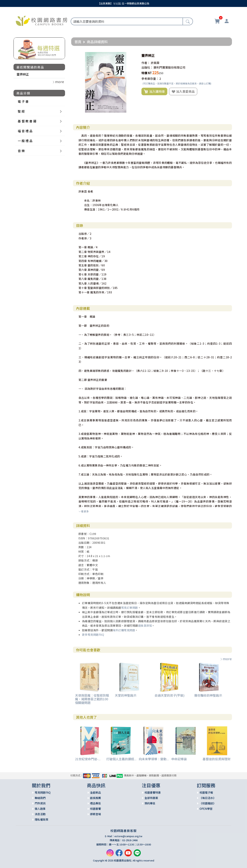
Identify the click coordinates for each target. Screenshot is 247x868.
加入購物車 (154, 92)
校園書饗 (96, 809)
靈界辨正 (23, 74)
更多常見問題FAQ (93, 635)
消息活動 (40, 814)
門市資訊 (40, 803)
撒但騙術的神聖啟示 (208, 695)
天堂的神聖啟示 (126, 695)
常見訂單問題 (130, 608)
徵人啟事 (40, 809)
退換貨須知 (145, 626)
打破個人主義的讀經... (121, 759)
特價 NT (147, 73)
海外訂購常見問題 (124, 630)
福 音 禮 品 (25, 131)
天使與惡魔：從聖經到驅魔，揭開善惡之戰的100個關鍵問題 (92, 699)
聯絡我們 (40, 798)
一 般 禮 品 (25, 141)
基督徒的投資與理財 (217, 759)
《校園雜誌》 (208, 803)
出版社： (147, 67)
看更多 (84, 511)
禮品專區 (96, 803)
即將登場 (96, 814)
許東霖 (155, 63)
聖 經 (21, 111)
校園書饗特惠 (153, 792)
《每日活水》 (208, 798)
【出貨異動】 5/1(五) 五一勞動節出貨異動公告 (124, 3)
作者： (146, 63)
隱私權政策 (41, 819)
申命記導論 (179, 759)
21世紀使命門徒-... (88, 759)
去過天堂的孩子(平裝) (170, 695)
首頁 (78, 42)
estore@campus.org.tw (128, 836)
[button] (133, 56)
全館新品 (96, 792)
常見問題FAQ (43, 792)
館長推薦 (96, 798)
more (226, 659)
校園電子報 (206, 792)
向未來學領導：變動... (154, 759)
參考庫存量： (150, 79)
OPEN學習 (206, 809)
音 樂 (21, 151)
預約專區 (150, 803)
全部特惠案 (151, 798)
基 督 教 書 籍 (27, 121)
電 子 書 (23, 101)
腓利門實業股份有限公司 (170, 67)
